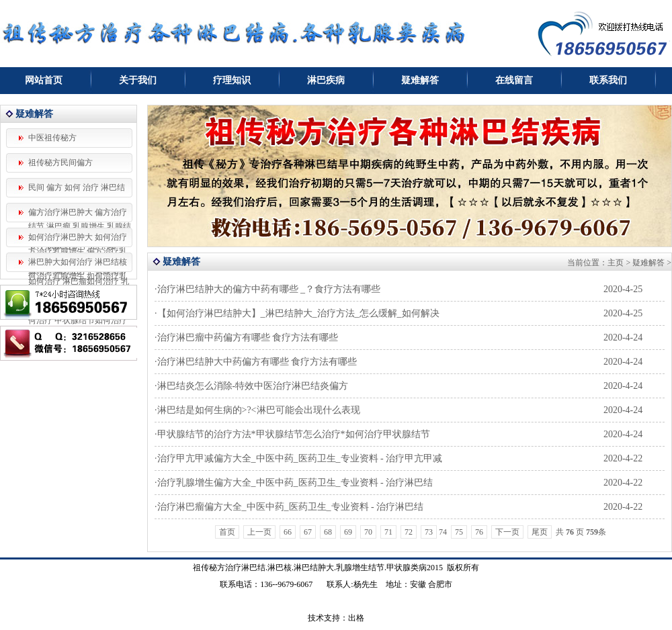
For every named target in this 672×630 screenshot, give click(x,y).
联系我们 (608, 80)
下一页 (507, 532)
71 (388, 532)
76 (479, 532)
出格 (356, 618)
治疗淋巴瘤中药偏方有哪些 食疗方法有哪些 (248, 337)
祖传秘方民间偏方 (60, 163)
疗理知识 (232, 80)
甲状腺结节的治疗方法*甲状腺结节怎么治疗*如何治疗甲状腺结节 (294, 434)
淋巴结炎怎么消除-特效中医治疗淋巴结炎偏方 (253, 386)
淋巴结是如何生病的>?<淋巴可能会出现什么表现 (259, 410)
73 (429, 532)
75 (459, 532)
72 (409, 532)
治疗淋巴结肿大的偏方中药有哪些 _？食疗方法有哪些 (269, 289)
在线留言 (514, 80)
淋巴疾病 (326, 80)
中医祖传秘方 (52, 138)
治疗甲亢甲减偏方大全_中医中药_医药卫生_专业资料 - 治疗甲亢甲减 (300, 458)
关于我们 (138, 80)
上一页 (259, 532)
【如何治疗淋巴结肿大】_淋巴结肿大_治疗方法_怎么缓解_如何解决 (298, 313)
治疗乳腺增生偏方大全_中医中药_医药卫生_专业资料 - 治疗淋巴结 (295, 483)
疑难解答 (420, 80)
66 (288, 532)
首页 (227, 532)
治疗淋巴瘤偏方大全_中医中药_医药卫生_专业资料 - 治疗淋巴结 (291, 507)
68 (328, 532)
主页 (616, 263)
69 (348, 532)
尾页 (540, 532)
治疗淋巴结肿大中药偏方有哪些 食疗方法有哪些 (257, 362)
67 (308, 532)
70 (368, 532)
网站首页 (44, 80)
